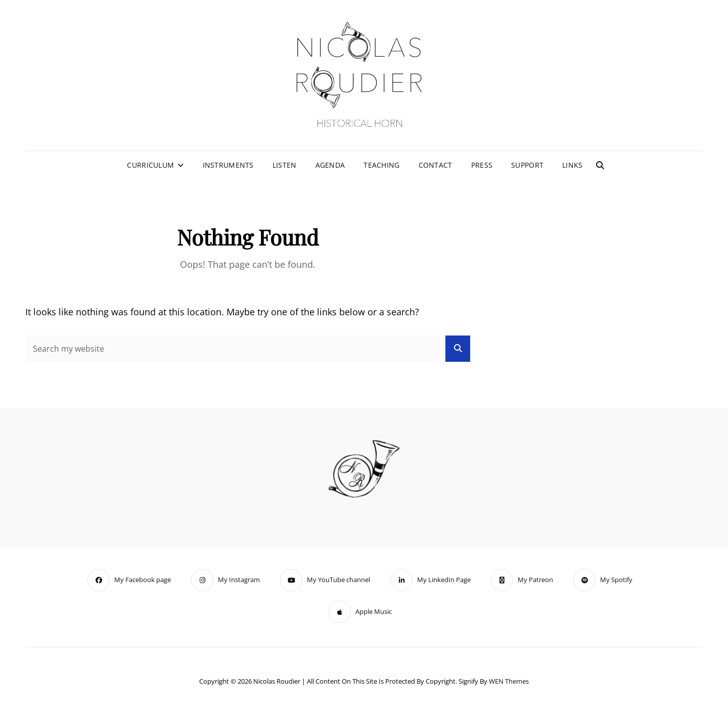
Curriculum (150, 165)
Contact (436, 165)
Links (572, 165)
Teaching (381, 165)
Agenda (330, 165)
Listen (285, 165)
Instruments (228, 165)
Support (527, 165)
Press (482, 165)
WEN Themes (509, 681)
